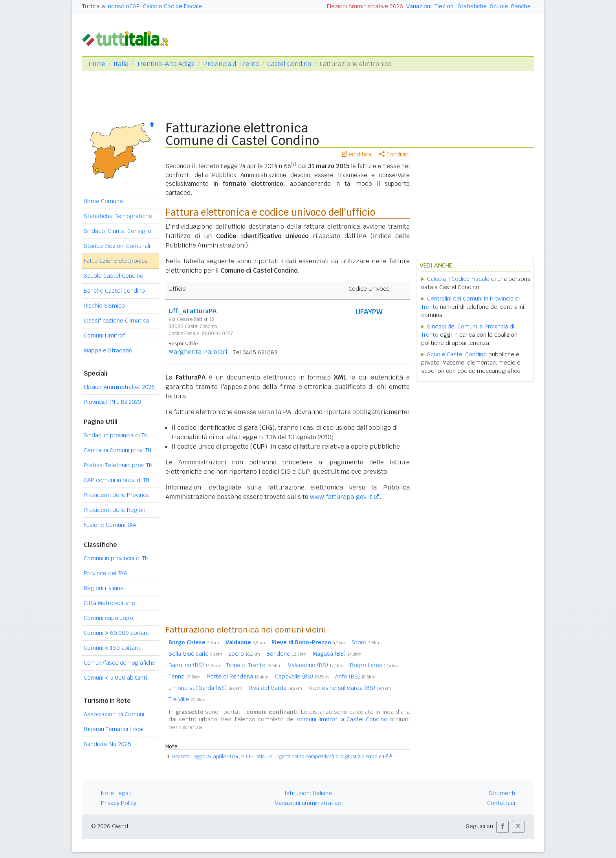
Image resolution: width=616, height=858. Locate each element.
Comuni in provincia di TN (116, 558)
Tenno (184, 676)
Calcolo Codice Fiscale (172, 6)
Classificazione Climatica (116, 321)
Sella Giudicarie (195, 654)
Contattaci (501, 803)
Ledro (244, 654)
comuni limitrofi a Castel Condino (342, 719)
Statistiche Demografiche (118, 216)
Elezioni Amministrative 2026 (365, 6)
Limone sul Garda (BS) (205, 688)
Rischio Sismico (104, 306)
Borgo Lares (374, 665)
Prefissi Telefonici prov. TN (118, 465)
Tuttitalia (93, 6)
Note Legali (116, 793)
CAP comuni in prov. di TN (116, 480)
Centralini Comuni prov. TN (117, 450)
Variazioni (419, 6)
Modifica (357, 154)
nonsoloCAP (124, 6)
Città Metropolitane (109, 603)
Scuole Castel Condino (114, 276)
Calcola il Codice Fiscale (458, 279)
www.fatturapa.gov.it (341, 497)
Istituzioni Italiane (308, 793)
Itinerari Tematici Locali (114, 729)
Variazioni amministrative (308, 803)
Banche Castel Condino (114, 291)
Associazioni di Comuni (114, 714)
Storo (366, 642)
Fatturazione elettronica (116, 261)
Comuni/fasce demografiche (119, 663)
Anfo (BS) (355, 676)
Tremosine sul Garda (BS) (350, 688)
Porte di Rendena (238, 676)
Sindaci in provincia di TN (116, 435)
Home (97, 64)
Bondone (286, 654)
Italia (121, 64)
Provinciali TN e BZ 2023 (112, 402)
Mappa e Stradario (108, 350)
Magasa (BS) (337, 654)
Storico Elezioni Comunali (117, 246)
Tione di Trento (254, 665)
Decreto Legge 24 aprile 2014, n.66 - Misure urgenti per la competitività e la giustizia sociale (277, 756)
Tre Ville (187, 699)
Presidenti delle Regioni (115, 510)
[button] (502, 827)
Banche (521, 6)
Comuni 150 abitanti (113, 648)
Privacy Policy (119, 803)
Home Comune (103, 201)
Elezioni (445, 6)
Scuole (499, 6)
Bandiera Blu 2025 (107, 744)
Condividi (394, 154)
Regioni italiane (104, 588)
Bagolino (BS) (194, 665)
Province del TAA (105, 573)
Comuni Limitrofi (105, 335)
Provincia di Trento (231, 64)
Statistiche (472, 6)
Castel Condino (289, 64)
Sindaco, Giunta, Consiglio (117, 231)
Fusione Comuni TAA (110, 525)
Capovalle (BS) (302, 676)
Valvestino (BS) (316, 665)
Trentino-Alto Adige (166, 64)
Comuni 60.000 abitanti (117, 633)
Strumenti (502, 793)
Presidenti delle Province (117, 495)
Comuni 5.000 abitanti (115, 678)
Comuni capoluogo (108, 618)
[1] (294, 164)
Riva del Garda (275, 688)
